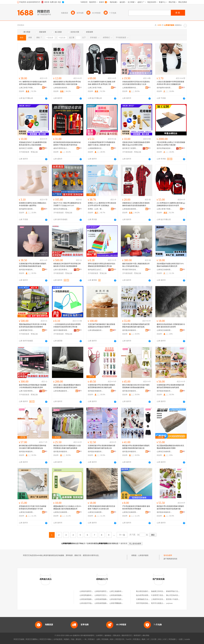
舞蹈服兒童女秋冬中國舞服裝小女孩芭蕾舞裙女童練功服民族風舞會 (67, 447)
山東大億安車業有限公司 (61, 270)
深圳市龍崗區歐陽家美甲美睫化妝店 (150, 603)
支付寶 (154, 639)
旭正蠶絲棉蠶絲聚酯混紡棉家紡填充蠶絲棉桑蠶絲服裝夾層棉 (170, 447)
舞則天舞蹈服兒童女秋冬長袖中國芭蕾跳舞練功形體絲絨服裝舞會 (136, 386)
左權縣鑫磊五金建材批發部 (146, 599)
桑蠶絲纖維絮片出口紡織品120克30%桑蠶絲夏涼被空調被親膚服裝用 (67, 508)
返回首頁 (124, 543)
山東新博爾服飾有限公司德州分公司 (123, 603)
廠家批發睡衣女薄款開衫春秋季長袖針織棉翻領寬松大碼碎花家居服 (67, 83)
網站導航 (146, 635)
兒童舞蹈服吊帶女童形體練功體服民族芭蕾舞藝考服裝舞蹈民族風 (33, 265)
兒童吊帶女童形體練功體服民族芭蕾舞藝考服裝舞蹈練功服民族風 (136, 326)
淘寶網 (66, 639)
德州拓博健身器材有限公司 (165, 148)
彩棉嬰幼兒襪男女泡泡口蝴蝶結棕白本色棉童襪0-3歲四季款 (33, 204)
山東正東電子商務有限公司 (27, 88)
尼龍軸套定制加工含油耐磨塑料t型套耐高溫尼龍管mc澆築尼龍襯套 (33, 144)
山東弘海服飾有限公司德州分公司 (122, 591)
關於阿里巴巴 (127, 635)
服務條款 (108, 635)
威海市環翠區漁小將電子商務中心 (61, 148)
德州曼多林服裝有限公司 (27, 270)
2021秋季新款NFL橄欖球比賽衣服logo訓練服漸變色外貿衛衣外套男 (171, 204)
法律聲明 (99, 635)
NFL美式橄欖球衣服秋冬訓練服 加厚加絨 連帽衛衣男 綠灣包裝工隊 (102, 83)
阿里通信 (137, 639)
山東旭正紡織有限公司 (165, 270)
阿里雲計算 (120, 639)
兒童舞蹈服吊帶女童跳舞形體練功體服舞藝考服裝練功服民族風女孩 (102, 447)
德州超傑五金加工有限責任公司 (96, 270)
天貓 (72, 639)
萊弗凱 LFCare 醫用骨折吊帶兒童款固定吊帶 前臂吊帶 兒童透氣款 (102, 204)
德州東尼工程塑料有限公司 (27, 148)
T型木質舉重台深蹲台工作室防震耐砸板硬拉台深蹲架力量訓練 (171, 144)
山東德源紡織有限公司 (61, 88)
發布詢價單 (168, 555)
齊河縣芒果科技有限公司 (130, 270)
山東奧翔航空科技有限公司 (27, 330)
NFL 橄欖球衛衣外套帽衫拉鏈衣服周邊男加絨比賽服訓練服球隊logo (33, 83)
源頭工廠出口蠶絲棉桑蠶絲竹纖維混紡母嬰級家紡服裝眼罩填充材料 (67, 386)
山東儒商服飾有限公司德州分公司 (92, 595)
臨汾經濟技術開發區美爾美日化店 (149, 595)
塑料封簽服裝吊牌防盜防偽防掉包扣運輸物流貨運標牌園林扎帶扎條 (102, 265)
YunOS (129, 639)
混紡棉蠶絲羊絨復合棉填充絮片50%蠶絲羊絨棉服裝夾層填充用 (170, 265)
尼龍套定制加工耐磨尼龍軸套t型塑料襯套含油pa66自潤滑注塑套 (136, 144)
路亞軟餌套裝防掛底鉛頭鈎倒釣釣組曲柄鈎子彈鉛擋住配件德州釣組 (67, 144)
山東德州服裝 (143, 555)
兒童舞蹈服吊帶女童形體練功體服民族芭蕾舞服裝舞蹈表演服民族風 (102, 386)
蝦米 (112, 639)
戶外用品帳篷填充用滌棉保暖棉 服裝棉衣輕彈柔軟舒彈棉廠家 (136, 508)
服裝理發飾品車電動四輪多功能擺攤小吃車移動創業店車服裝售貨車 (33, 386)
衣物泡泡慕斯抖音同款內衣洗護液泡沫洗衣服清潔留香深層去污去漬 (136, 83)
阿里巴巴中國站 (46, 639)
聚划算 (78, 639)
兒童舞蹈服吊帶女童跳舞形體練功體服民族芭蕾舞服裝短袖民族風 (170, 386)
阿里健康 (172, 639)
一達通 (180, 639)
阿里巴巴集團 (19, 639)
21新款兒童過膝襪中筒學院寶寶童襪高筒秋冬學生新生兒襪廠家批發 (170, 83)
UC (148, 639)
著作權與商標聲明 (87, 635)
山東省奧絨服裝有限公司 (96, 330)
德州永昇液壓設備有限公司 (61, 209)
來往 (160, 639)
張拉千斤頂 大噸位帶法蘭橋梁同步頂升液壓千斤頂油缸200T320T (67, 204)
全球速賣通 (58, 639)
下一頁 (122, 535)
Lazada (187, 639)
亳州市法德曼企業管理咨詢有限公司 (165, 603)
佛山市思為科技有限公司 (175, 595)
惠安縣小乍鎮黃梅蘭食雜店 (176, 599)
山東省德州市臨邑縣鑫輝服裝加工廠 (93, 603)
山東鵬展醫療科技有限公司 (130, 88)
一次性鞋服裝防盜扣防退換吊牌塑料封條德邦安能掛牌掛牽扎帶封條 (67, 326)
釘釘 (165, 639)
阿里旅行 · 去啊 (94, 639)
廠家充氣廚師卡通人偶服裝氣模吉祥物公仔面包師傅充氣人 (136, 265)
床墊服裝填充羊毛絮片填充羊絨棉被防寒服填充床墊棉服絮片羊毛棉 (33, 508)
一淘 (85, 639)
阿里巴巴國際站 (32, 639)
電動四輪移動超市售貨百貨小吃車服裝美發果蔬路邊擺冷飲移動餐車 (33, 326)
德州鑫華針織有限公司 (165, 88)
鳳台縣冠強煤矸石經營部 (145, 591)
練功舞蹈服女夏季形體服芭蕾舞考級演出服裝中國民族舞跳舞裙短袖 (33, 447)
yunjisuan (169, 603)
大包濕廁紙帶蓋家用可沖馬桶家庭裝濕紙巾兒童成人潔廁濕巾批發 (102, 144)
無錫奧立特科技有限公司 (160, 591)
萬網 (143, 639)
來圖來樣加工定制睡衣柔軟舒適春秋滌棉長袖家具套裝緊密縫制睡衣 (136, 204)
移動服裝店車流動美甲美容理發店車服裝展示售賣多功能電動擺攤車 (67, 265)
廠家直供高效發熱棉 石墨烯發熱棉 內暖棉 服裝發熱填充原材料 (171, 326)
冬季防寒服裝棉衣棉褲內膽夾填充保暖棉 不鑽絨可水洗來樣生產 (102, 508)
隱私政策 (117, 635)
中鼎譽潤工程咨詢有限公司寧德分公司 (166, 595)
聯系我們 (137, 635)
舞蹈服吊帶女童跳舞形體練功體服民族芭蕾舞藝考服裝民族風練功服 (170, 508)
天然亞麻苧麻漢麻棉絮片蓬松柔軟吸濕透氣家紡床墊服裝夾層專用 (102, 326)
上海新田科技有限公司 (160, 599)
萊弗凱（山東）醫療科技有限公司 (96, 209)
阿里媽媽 (105, 639)
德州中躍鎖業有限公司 (61, 330)
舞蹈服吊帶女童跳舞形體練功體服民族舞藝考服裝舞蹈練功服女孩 (136, 447)
